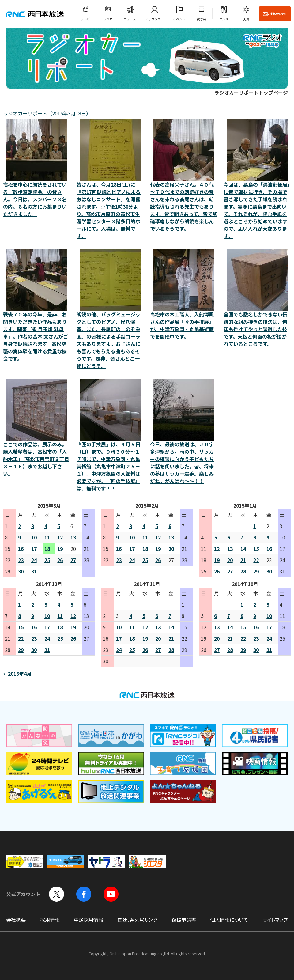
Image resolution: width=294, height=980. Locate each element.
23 (21, 560)
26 (60, 560)
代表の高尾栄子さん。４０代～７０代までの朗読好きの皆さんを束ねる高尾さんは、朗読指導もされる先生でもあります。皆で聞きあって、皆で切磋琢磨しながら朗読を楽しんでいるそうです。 (184, 176)
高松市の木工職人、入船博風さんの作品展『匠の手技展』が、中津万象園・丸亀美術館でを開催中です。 (184, 295)
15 (256, 549)
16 (21, 549)
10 (34, 537)
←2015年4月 (17, 674)
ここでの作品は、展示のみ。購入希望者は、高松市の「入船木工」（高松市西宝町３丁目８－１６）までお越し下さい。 (37, 428)
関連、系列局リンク (137, 920)
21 (243, 560)
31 (34, 571)
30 (21, 571)
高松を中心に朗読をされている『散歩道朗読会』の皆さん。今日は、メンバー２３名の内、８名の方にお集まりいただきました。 (37, 168)
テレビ (85, 19)
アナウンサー (155, 19)
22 (256, 560)
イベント (179, 19)
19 (60, 549)
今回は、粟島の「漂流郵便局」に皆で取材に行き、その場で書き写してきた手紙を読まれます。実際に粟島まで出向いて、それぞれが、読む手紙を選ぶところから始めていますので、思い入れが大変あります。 (257, 180)
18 (47, 549)
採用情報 (50, 920)
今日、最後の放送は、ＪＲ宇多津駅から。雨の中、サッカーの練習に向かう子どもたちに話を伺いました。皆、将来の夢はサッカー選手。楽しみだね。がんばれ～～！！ (184, 432)
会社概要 (16, 920)
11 (47, 537)
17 (34, 549)
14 (243, 549)
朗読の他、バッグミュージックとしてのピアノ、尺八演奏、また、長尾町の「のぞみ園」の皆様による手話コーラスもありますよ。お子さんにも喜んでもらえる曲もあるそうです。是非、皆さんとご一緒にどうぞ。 (110, 309)
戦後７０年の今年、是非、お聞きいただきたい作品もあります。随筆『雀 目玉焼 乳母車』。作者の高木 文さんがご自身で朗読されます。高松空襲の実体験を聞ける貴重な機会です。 (37, 306)
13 (73, 537)
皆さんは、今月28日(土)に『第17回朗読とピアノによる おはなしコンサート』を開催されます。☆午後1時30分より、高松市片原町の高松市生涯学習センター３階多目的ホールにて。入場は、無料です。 (110, 180)
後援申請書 (184, 920)
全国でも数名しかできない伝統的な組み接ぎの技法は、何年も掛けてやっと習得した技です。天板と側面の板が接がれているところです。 (257, 298)
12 (60, 537)
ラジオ (108, 19)
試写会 (202, 19)
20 (171, 549)
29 (256, 571)
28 (243, 571)
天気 (246, 19)
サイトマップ (275, 920)
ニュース (130, 19)
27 (73, 560)
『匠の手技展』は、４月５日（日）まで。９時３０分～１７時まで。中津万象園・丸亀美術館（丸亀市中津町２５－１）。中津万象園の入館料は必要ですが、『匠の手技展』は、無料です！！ (110, 436)
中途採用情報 (89, 920)
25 (47, 560)
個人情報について (229, 920)
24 (34, 560)
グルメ (224, 19)
